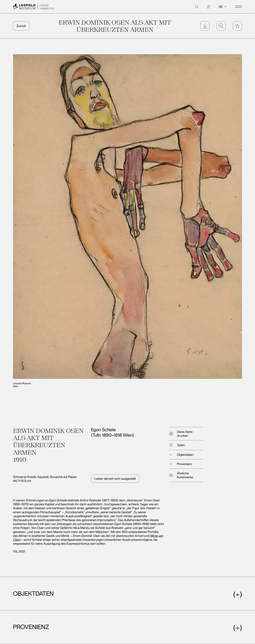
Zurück (21, 26)
